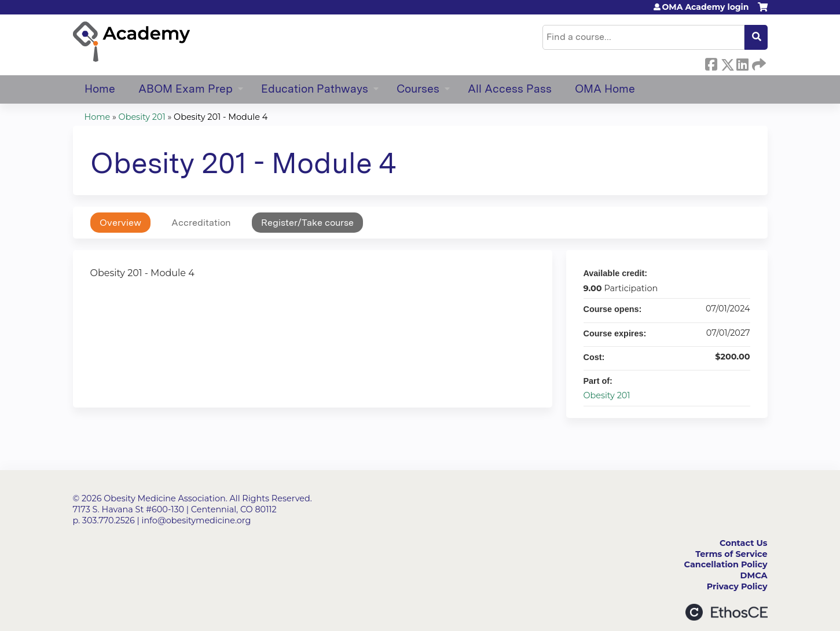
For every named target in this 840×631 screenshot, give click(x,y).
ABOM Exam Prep (186, 89)
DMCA (754, 575)
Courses (418, 89)
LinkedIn (742, 63)
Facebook (711, 63)
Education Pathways (315, 89)
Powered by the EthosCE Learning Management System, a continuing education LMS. (727, 612)
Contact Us (743, 543)
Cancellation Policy (726, 564)
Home (100, 89)
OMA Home (605, 89)
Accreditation (201, 223)
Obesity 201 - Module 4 (221, 117)
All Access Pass (510, 89)
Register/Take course (307, 223)
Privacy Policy (737, 586)
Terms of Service (731, 554)
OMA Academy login (706, 7)
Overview (120, 223)
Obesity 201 (142, 117)
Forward (758, 63)
